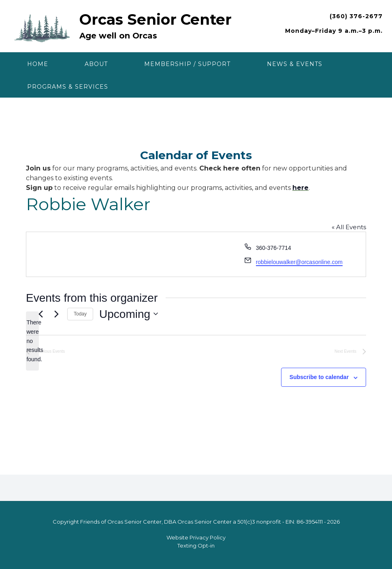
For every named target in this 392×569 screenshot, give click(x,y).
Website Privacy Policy (196, 537)
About (96, 64)
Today (80, 314)
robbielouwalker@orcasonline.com (299, 262)
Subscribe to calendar (319, 377)
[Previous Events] (40, 314)
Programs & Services (68, 87)
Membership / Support (187, 64)
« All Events (349, 227)
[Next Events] (56, 314)
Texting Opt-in (196, 546)
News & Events (295, 64)
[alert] (32, 341)
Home (38, 64)
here (300, 188)
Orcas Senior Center (156, 19)
